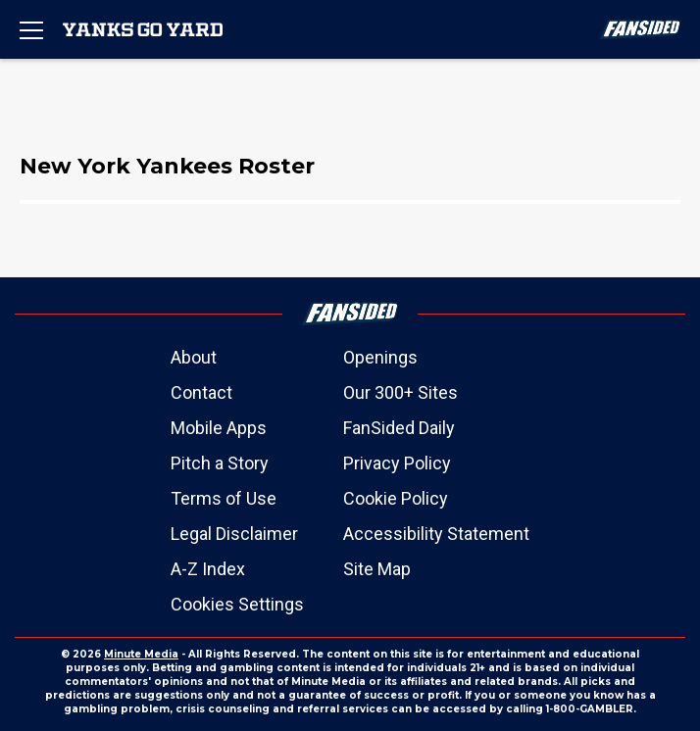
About (194, 357)
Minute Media (141, 654)
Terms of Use (224, 498)
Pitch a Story (220, 463)
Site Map (377, 569)
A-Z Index (208, 569)
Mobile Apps (219, 428)
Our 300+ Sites (400, 392)
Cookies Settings (237, 604)
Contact (201, 392)
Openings (380, 357)
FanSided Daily (399, 428)
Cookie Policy (396, 498)
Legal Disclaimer (234, 534)
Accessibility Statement (436, 534)
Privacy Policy (397, 463)
